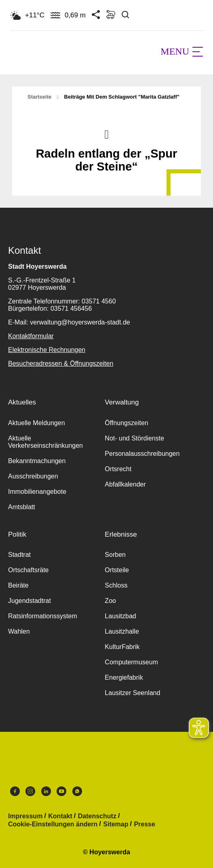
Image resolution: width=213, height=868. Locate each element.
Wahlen (19, 631)
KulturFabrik (122, 647)
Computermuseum (131, 662)
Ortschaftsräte (28, 570)
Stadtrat (19, 555)
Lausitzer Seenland (132, 693)
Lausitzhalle (122, 631)
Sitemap (116, 824)
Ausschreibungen (33, 476)
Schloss (116, 585)
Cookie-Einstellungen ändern (53, 824)
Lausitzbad (120, 616)
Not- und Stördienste (134, 438)
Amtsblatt (22, 507)
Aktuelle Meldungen (37, 423)
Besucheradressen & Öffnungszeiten (61, 363)
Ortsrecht (118, 469)
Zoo (110, 601)
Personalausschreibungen (142, 454)
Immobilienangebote (37, 492)
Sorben (115, 555)
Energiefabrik (124, 677)
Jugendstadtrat (30, 601)
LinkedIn (46, 791)
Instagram (30, 791)
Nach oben (107, 134)
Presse (144, 824)
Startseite (39, 97)
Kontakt (60, 816)
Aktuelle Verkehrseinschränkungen (45, 442)
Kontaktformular (31, 336)
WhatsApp (77, 791)
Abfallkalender (125, 484)
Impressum (25, 816)
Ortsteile (117, 570)
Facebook (15, 791)
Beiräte (18, 585)
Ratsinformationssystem (43, 616)
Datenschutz (97, 816)
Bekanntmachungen (37, 461)
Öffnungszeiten (126, 423)
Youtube (61, 791)
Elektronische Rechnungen (47, 350)
